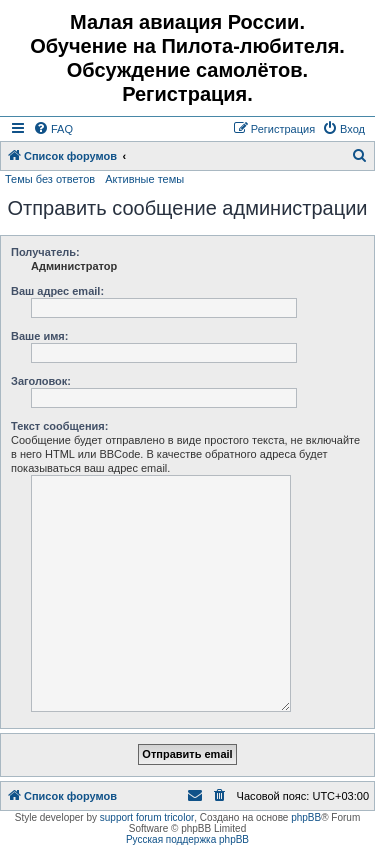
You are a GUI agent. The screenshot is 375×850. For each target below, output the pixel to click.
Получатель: (45, 252)
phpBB (306, 817)
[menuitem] (53, 129)
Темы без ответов (50, 179)
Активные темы (144, 179)
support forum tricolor (147, 817)
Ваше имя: (39, 336)
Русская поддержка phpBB (187, 839)
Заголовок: (41, 381)
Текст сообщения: (59, 426)
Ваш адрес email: (57, 291)
